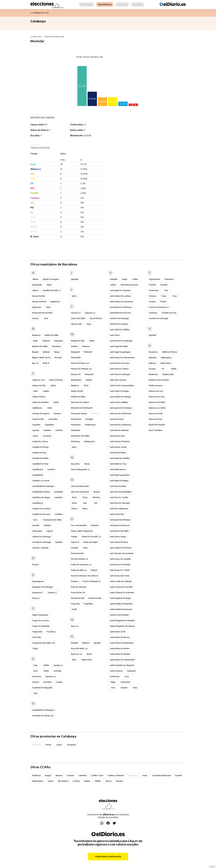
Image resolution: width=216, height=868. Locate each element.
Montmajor (76, 425)
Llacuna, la (76, 313)
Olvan (85, 497)
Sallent (113, 285)
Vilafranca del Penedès (159, 380)
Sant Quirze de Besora (120, 525)
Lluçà (89, 324)
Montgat (89, 419)
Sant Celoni (115, 335)
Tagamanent (154, 279)
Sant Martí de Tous (118, 464)
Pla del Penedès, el (79, 559)
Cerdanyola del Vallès (52, 520)
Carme (35, 436)
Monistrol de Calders (80, 402)
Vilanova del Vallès (157, 402)
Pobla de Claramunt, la (81, 565)
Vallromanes (166, 363)
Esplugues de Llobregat (42, 587)
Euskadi (178, 775)
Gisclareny (37, 676)
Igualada (75, 279)
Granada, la (50, 676)
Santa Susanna (116, 671)
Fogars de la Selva (41, 620)
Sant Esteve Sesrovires (120, 363)
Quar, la (75, 626)
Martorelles (76, 358)
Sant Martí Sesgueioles (120, 475)
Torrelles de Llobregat (158, 318)
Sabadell (114, 279)
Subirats (124, 688)
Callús (50, 408)
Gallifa (46, 665)
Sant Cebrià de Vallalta (120, 330)
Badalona (36, 335)
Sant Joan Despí (117, 419)
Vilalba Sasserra (156, 386)
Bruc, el (35, 363)
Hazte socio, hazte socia (108, 856)
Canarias (70, 775)
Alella (49, 285)
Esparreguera (38, 581)
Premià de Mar (95, 598)
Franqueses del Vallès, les (44, 643)
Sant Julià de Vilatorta (119, 430)
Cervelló (36, 525)
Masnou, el (76, 374)
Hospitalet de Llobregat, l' (44, 710)
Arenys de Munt (39, 302)
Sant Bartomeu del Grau (120, 313)
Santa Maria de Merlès (120, 648)
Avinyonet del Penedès (42, 313)
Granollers (48, 682)
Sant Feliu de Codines (119, 369)
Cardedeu (47, 430)
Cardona (59, 430)
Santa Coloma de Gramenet (122, 593)
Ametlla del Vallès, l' (52, 290)
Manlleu (74, 346)
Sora (113, 688)
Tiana (164, 296)
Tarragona (71, 745)
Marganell (75, 352)
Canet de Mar (38, 419)
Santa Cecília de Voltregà (121, 581)
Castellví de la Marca (41, 509)
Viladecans (153, 374)
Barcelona (57, 346)
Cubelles (59, 542)
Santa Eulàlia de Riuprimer (121, 604)
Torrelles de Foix (169, 313)
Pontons (75, 581)
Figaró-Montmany (40, 615)
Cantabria (83, 775)
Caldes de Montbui (40, 402)
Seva (127, 676)
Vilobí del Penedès (157, 425)
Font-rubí (37, 637)
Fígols (35, 648)
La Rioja (76, 781)
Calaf (35, 391)
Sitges (113, 682)
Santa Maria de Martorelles (122, 643)
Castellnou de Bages (41, 497)
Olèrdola (96, 497)
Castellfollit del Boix (41, 492)
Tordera (152, 302)
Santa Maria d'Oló (118, 632)
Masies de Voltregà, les (81, 369)
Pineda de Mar (77, 553)
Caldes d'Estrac (39, 397)
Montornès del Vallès (80, 436)
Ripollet (97, 643)
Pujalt (74, 609)
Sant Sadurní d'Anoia (119, 542)
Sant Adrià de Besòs (129, 285)
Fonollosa (51, 632)
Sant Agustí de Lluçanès (120, 290)
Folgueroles (37, 632)
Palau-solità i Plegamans (82, 531)
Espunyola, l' (38, 593)
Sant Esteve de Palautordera (122, 358)
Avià (46, 318)
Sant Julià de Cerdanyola (120, 425)
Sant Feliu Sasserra (118, 380)
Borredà (58, 358)
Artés (48, 307)
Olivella (96, 492)
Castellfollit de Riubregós (43, 486)
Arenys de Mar (39, 296)
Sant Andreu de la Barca (121, 296)
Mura (74, 447)
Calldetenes (37, 408)
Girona (48, 745)
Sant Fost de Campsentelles (122, 386)
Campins (57, 413)
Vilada (174, 369)
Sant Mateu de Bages (119, 481)
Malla (92, 341)
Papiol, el (75, 542)
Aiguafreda (37, 285)
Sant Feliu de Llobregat (120, 374)
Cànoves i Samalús (40, 548)
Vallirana (152, 363)
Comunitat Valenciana (161, 775)
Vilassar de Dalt (156, 413)
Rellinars (86, 643)
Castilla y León (97, 775)
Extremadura (38, 781)
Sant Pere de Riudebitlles (121, 492)
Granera (36, 682)
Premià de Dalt (78, 598)
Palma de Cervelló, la (91, 537)
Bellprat (46, 352)
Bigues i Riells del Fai (41, 358)
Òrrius (85, 509)
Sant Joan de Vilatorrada (120, 413)
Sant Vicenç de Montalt (120, 565)
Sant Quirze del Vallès (119, 531)
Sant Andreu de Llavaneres (122, 302)
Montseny (75, 441)
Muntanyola (89, 441)
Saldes (135, 279)
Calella (56, 402)
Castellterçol (38, 503)
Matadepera (76, 380)
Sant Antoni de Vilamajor (121, 307)
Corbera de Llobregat (41, 537)
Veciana (152, 369)
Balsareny (59, 341)
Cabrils (53, 386)
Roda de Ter (76, 654)
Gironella (57, 671)
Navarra (119, 781)
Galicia (51, 781)
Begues (35, 352)
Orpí (85, 503)
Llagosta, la (90, 313)
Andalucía (36, 775)
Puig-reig (75, 604)
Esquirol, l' (52, 593)
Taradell (152, 285)
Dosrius (35, 565)
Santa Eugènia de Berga (120, 598)
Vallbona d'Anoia (169, 352)
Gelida (46, 671)
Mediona (75, 386)
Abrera (35, 279)
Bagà (35, 341)
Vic (163, 369)
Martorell (88, 352)
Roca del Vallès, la (79, 648)
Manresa (86, 346)
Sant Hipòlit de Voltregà (120, 397)
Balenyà (46, 341)
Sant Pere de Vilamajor (120, 503)
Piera (85, 548)
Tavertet (164, 285)
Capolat (35, 430)
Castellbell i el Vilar (40, 464)
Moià (86, 386)
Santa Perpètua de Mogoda (122, 665)
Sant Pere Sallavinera (119, 509)
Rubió (89, 654)
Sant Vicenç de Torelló (120, 570)
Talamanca (169, 279)
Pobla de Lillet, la (79, 570)
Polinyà (94, 570)
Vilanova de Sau (156, 391)
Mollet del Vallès (78, 397)
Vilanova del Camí (157, 397)
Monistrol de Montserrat (82, 408)
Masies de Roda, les (80, 363)
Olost (74, 497)
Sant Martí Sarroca (118, 469)
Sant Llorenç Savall (118, 447)
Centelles (59, 514)
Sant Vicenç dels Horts (120, 576)
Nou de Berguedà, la (80, 469)
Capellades (49, 425)
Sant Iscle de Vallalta (119, 402)
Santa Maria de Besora (120, 637)
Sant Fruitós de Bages (119, 391)
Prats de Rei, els (78, 593)
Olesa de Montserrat (80, 492)
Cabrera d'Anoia (56, 380)
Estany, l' (36, 598)
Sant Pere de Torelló (119, 497)
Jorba (74, 296)
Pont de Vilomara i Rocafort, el (85, 576)
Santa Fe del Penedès (119, 615)
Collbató (47, 525)
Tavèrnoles (154, 290)
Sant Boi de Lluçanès (119, 324)
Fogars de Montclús (41, 626)
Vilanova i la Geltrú (157, 408)
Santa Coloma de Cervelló (121, 587)
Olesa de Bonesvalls (80, 486)
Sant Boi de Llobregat (119, 318)
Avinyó (35, 318)
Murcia (109, 781)
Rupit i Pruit (87, 660)
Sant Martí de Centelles (120, 458)
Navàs (87, 464)
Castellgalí (58, 492)
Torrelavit (153, 313)
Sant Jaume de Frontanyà (121, 408)
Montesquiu (76, 419)
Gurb (35, 693)
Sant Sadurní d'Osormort (121, 548)
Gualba (59, 682)
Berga (57, 352)
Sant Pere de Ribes (118, 486)
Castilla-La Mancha (116, 775)
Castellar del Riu (39, 453)
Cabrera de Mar (39, 386)
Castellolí (58, 497)
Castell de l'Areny (40, 441)
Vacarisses (153, 352)
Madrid (87, 781)
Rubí (74, 660)
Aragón (48, 775)
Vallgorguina (166, 358)
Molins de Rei (77, 391)
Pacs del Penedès (79, 525)
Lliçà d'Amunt (96, 318)
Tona (174, 296)
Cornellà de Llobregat (42, 542)
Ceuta (145, 775)
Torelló (163, 302)
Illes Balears (63, 781)
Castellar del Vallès (40, 458)
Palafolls (95, 525)
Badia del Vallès (52, 335)
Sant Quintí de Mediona (120, 520)
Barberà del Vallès (40, 346)
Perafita (74, 548)
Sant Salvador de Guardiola (122, 553)
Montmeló (76, 430)
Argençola (37, 307)
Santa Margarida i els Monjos (122, 626)
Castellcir (51, 469)
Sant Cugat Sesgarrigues (120, 352)
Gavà (35, 671)
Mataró (89, 380)
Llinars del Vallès (78, 318)
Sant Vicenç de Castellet (120, 559)
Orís (96, 503)
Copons (50, 531)
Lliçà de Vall (76, 324)
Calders (46, 391)
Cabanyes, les (38, 380)
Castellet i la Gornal (41, 481)
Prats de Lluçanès (79, 587)
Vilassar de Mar (155, 419)
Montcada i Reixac (79, 413)
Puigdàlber (89, 604)
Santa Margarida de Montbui (122, 620)
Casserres (47, 436)
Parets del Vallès (91, 542)
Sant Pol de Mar (117, 514)
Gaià (35, 665)
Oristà (74, 503)
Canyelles (36, 425)
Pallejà (74, 537)
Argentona (55, 302)
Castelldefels (38, 475)
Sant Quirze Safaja (118, 537)
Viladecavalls (168, 374)
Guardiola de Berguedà (42, 688)
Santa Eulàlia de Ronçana (121, 609)
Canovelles (53, 419)
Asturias (59, 775)
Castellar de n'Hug (40, 447)
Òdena (74, 509)
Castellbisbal (38, 469)
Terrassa (152, 296)
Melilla (98, 781)
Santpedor (131, 671)
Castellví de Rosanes (41, 514)
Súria (135, 688)
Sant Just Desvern (117, 436)
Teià (166, 290)
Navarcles (75, 464)
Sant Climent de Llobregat (121, 341)
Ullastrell (152, 335)
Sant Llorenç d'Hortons (120, 441)
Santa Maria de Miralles (120, 654)
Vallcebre (153, 358)
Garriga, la (58, 665)
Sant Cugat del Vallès (119, 346)
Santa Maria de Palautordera (122, 660)
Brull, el (46, 363)
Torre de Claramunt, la (159, 307)
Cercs (35, 520)
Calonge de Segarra (41, 413)
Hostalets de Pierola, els (43, 716)
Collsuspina (37, 531)
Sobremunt (125, 682)
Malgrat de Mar (78, 341)
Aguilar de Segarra (51, 279)
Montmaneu (90, 425)
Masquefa (89, 374)
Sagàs (125, 279)
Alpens (35, 290)
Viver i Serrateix (155, 430)
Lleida (59, 745)
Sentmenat (115, 676)
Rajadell (74, 643)
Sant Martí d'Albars (118, 453)
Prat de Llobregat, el (91, 581)
